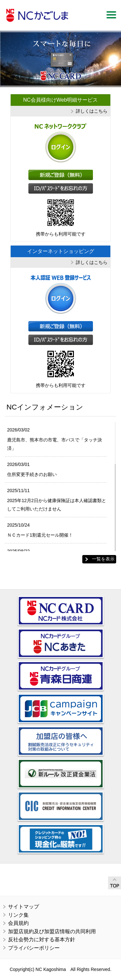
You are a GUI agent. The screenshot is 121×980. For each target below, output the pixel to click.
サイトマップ (24, 907)
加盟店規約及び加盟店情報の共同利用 (52, 931)
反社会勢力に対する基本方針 (42, 940)
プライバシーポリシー (34, 948)
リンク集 (18, 915)
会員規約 (18, 923)
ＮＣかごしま (37, 15)
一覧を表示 (103, 559)
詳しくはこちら (92, 111)
